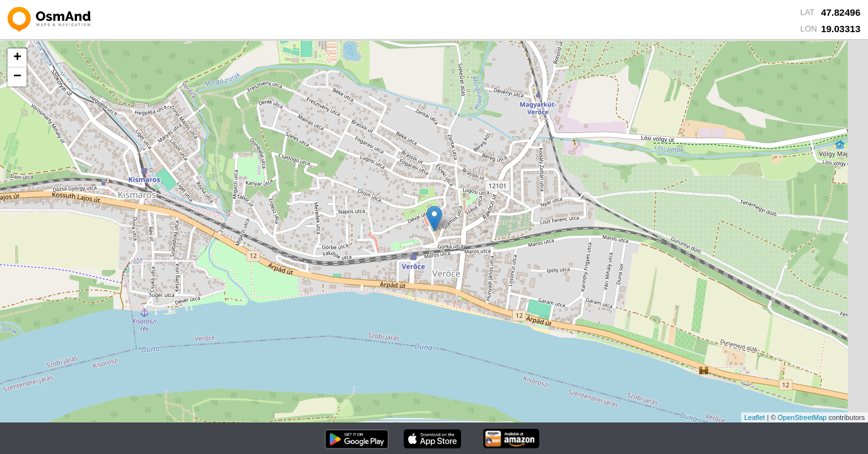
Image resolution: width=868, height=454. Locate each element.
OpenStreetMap (802, 417)
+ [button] (17, 58)
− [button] (17, 77)
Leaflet (755, 417)
